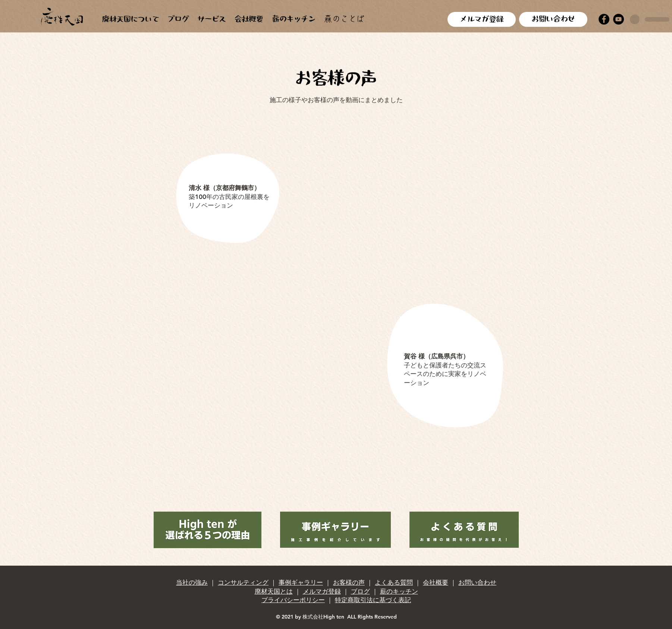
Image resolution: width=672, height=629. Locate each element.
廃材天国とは (274, 591)
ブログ (360, 591)
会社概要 (436, 582)
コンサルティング (243, 582)
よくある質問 (394, 582)
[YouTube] (618, 19)
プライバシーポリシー (293, 600)
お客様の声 (349, 582)
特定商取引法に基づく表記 (373, 600)
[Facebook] (604, 19)
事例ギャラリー (301, 582)
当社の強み (192, 582)
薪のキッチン (399, 591)
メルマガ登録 (322, 591)
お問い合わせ (477, 582)
